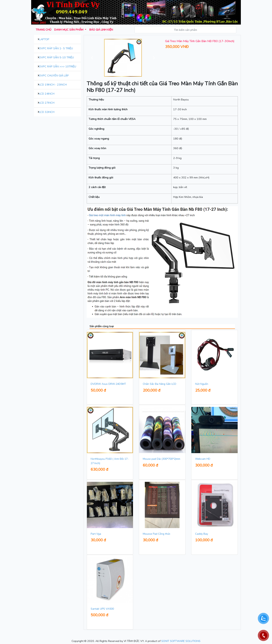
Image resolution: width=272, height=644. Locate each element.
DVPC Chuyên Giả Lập (54, 76)
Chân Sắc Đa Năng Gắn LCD (160, 384)
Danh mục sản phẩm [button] (69, 30)
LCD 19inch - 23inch (53, 85)
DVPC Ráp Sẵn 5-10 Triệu (56, 57)
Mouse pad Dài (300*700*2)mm (161, 459)
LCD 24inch (47, 94)
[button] (92, 58)
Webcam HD (203, 459)
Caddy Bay (202, 534)
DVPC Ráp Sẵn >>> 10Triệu (58, 66)
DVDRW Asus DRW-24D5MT (108, 384)
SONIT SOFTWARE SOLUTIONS (181, 641)
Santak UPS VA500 (102, 609)
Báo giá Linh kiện (101, 30)
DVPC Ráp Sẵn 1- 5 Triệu (56, 48)
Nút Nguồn (202, 384)
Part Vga (96, 534)
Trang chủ (43, 30)
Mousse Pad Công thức (157, 534)
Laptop (44, 39)
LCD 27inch (47, 103)
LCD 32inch (47, 112)
